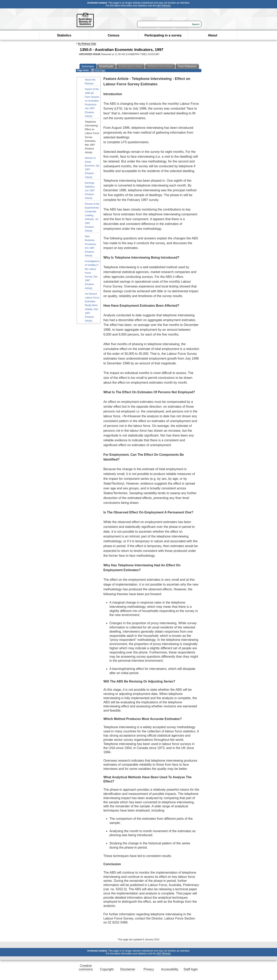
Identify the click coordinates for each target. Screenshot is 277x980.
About (213, 35)
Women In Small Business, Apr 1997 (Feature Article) (92, 168)
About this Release (90, 82)
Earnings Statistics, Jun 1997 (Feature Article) (90, 191)
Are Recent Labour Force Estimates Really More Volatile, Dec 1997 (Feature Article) (92, 307)
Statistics (64, 35)
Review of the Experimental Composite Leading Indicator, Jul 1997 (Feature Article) (92, 217)
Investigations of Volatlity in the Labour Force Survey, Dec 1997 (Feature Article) (92, 275)
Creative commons (86, 967)
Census (114, 35)
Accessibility (170, 969)
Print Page (98, 70)
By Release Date (87, 44)
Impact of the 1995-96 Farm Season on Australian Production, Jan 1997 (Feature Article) (92, 103)
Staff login (191, 969)
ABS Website (163, 6)
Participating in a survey (163, 35)
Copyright (107, 969)
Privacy (149, 969)
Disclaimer (128, 969)
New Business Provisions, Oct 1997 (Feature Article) (91, 246)
